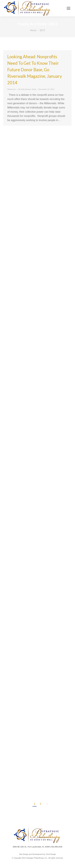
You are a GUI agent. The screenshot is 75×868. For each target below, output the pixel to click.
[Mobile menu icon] (68, 8)
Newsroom (12, 89)
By (27, 89)
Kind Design (51, 854)
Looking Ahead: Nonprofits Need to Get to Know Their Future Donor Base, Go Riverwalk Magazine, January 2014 (35, 70)
